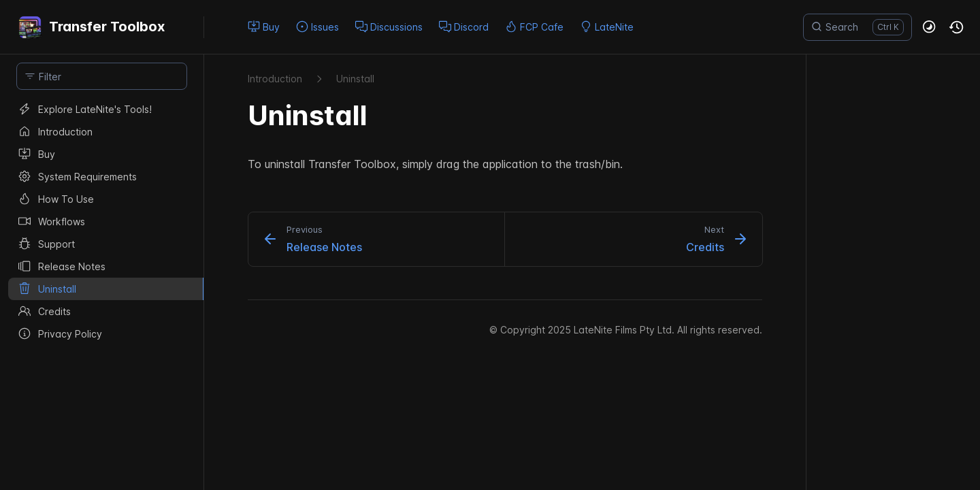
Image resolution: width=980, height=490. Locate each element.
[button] (930, 27)
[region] (102, 294)
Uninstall (355, 79)
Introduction (275, 79)
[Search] (857, 27)
